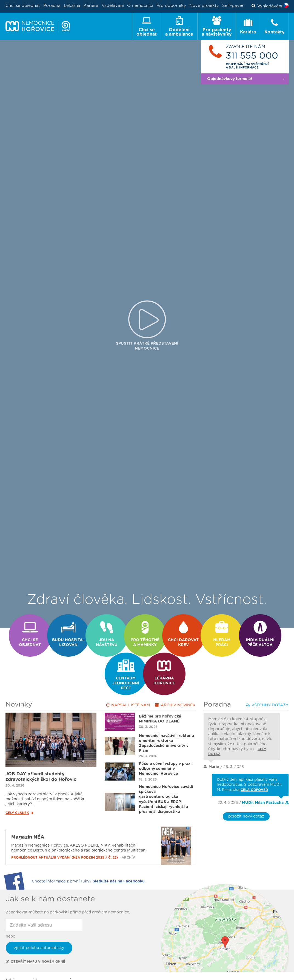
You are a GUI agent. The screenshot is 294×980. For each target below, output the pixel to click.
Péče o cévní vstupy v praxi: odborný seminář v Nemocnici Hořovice (166, 750)
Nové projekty (204, 6)
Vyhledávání (267, 6)
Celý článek (19, 794)
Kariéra (91, 6)
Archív (128, 839)
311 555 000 (252, 56)
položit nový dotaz (246, 798)
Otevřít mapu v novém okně (35, 943)
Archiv (175, 686)
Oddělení (25, 974)
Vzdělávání (113, 6)
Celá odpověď (254, 771)
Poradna (52, 6)
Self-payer (233, 6)
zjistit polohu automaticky (39, 929)
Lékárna (72, 6)
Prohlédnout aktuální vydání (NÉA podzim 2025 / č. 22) (65, 839)
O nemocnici (140, 6)
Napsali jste (128, 686)
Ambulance (63, 974)
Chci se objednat (23, 6)
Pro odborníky (171, 6)
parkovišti (59, 894)
